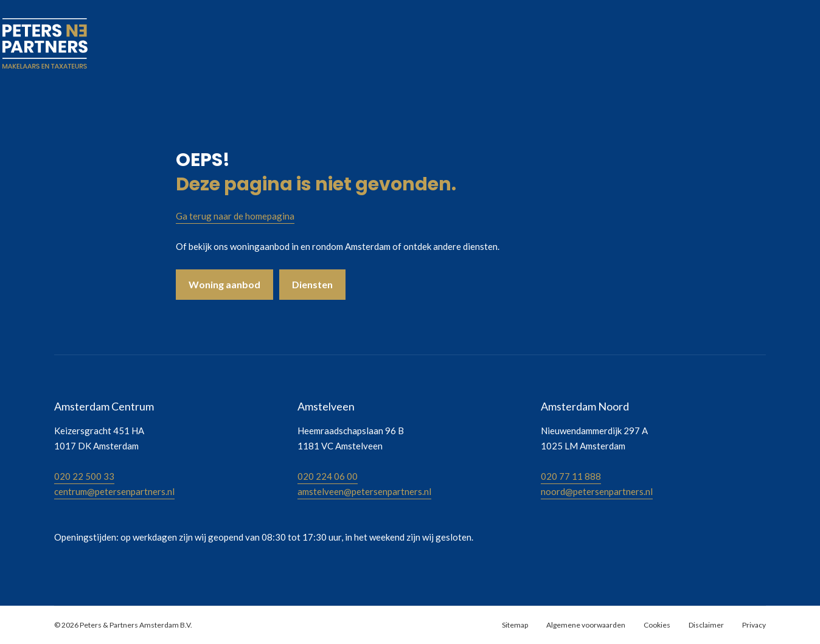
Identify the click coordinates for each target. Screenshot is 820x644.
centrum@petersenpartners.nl (114, 491)
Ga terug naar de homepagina (235, 216)
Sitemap (515, 625)
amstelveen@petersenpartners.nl (364, 491)
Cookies (657, 625)
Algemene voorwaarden (586, 625)
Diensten (312, 284)
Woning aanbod (224, 284)
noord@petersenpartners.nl (597, 491)
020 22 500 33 (84, 476)
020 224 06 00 (328, 476)
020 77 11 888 (571, 476)
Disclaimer (706, 625)
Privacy (754, 625)
